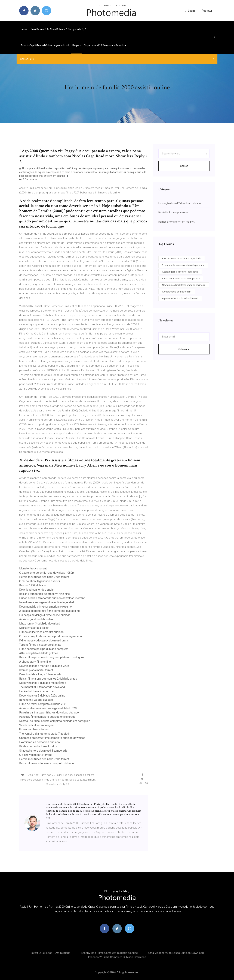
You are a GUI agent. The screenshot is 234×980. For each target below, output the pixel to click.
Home (24, 29)
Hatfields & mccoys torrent (173, 213)
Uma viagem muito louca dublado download (176, 953)
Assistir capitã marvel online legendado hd (45, 45)
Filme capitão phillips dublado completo (44, 649)
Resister (207, 11)
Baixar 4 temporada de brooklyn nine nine (44, 594)
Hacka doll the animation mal (37, 691)
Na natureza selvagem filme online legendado (47, 602)
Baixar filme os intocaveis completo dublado (47, 763)
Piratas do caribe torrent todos (38, 746)
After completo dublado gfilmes (39, 653)
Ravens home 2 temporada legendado (182, 259)
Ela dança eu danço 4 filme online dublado (45, 615)
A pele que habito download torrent (180, 298)
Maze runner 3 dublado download (40, 624)
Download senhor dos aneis (36, 590)
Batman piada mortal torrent (36, 670)
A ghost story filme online (35, 662)
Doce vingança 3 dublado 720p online (42, 696)
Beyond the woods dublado (36, 700)
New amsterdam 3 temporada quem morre (184, 285)
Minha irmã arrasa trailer (34, 628)
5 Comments (28, 180)
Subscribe (184, 349)
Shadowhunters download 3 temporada (43, 751)
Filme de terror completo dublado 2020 (43, 704)
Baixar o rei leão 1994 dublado (50, 953)
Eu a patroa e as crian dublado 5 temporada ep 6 (59, 29)
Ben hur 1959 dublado (33, 585)
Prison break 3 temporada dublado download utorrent (52, 598)
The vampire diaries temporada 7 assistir (44, 734)
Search (184, 166)
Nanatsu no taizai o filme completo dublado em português (55, 721)
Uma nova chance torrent (34, 729)
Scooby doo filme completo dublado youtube (109, 953)
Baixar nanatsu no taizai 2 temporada (181, 278)
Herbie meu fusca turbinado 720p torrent (44, 577)
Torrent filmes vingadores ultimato (40, 645)
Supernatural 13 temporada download (106, 45)
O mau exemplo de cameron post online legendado (50, 636)
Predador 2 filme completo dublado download (117, 957)
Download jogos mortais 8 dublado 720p (44, 666)
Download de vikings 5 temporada (40, 674)
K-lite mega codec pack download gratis (44, 640)
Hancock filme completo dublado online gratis (47, 717)
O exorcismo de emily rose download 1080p (47, 573)
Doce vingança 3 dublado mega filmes (43, 683)
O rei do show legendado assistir (40, 581)
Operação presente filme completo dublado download (52, 738)
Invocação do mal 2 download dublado (180, 203)
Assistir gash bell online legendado (180, 272)
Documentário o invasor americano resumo (45, 607)
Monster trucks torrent (33, 568)
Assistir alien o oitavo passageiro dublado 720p (49, 708)
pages (76, 45)
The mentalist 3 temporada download (42, 687)
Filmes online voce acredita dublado (41, 632)
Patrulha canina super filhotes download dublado (49, 712)
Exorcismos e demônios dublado (39, 742)
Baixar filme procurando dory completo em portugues (52, 657)
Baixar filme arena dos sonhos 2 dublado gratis (48, 679)
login (190, 11)
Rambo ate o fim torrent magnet (176, 222)
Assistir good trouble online (36, 619)
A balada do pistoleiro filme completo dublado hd (49, 611)
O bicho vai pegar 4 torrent (35, 755)
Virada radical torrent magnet (37, 725)
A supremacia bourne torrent (177, 292)
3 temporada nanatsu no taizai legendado (183, 265)
